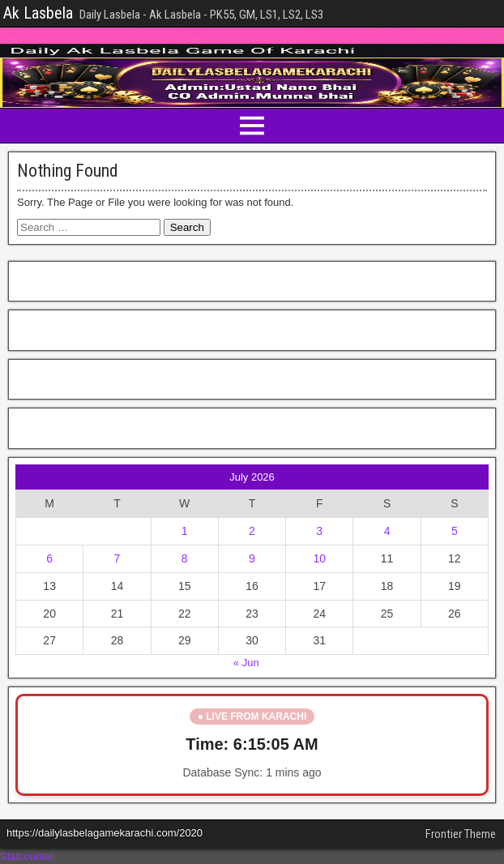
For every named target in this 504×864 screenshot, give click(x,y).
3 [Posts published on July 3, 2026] (319, 531)
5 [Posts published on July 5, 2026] (455, 531)
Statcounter (27, 856)
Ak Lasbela (38, 13)
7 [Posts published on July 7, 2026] (117, 558)
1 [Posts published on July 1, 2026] (185, 531)
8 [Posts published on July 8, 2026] (185, 558)
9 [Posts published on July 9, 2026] (252, 558)
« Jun (246, 663)
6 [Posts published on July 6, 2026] (49, 558)
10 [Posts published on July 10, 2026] (319, 558)
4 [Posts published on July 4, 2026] (387, 531)
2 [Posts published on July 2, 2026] (252, 531)
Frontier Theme (461, 834)
